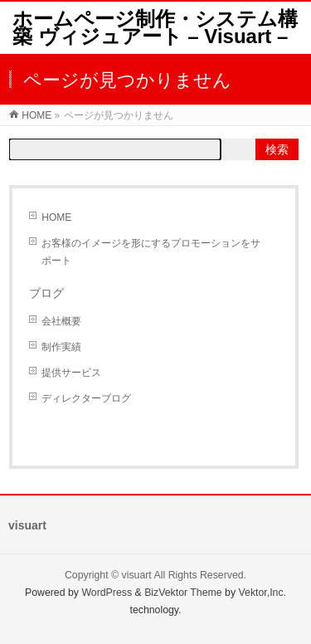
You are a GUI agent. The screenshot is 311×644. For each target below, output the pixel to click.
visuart (137, 575)
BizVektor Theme (183, 593)
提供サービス (71, 373)
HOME (56, 217)
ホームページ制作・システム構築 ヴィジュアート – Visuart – (155, 27)
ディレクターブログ (86, 398)
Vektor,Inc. (263, 593)
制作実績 (61, 347)
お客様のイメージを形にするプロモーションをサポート (151, 252)
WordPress (107, 593)
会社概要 (61, 321)
